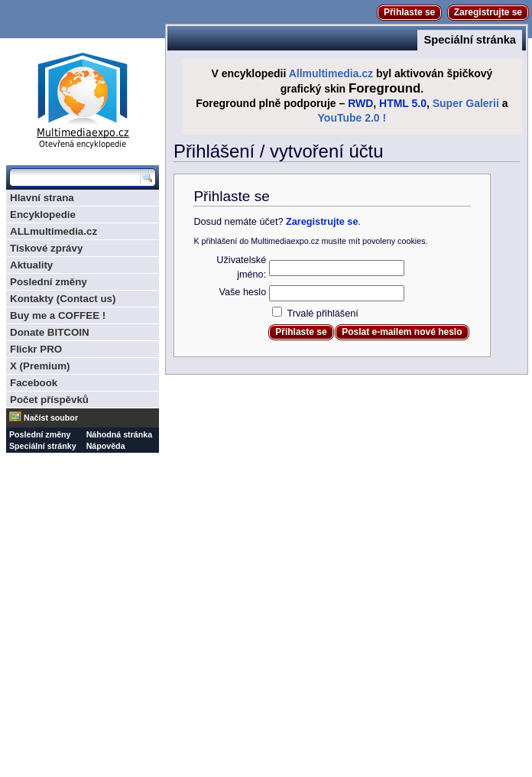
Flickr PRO (36, 349)
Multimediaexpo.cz (83, 98)
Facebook (34, 383)
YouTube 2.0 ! (352, 118)
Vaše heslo (242, 292)
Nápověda (106, 446)
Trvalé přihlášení (323, 314)
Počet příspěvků (49, 400)
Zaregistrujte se (488, 12)
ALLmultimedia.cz (54, 231)
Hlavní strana (42, 198)
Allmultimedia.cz (331, 73)
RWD (360, 103)
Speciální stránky (43, 446)
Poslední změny (49, 282)
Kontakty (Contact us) (63, 299)
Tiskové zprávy (46, 248)
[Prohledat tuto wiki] (75, 177)
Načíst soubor (51, 418)
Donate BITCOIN (50, 332)
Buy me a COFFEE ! (58, 315)
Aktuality (31, 265)
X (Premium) (40, 366)
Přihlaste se (409, 12)
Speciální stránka (470, 40)
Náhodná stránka (119, 434)
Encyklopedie (43, 215)
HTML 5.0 (403, 103)
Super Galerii (466, 103)
